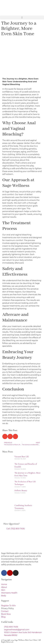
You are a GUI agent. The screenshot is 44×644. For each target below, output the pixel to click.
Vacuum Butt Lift (22, 456)
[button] (22, 18)
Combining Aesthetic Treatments (23, 507)
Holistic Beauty (21, 490)
